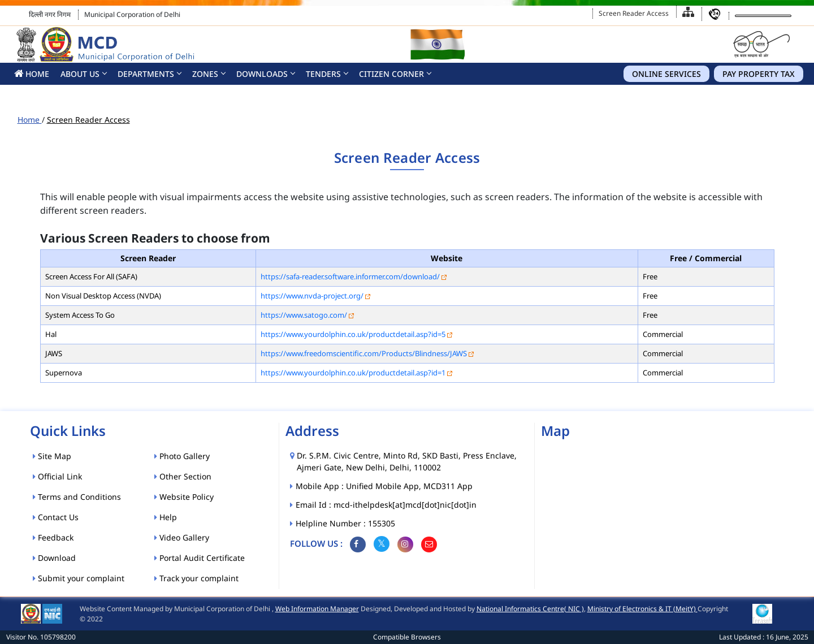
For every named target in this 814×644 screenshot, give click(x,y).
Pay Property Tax (759, 74)
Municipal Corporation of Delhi (132, 14)
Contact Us (56, 517)
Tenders (323, 74)
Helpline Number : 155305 (346, 523)
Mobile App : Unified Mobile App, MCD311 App (385, 486)
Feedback (53, 537)
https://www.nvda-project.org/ (312, 296)
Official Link (57, 476)
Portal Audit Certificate (200, 558)
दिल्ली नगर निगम (50, 14)
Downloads (262, 74)
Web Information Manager (317, 609)
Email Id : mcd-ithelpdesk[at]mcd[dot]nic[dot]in (387, 505)
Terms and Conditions (77, 497)
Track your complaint (196, 578)
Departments (146, 74)
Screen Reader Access (634, 13)
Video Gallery (182, 537)
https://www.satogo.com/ (304, 315)
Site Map (52, 456)
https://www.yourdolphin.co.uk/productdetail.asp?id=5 (353, 334)
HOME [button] (32, 74)
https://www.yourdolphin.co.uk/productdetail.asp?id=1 (353, 373)
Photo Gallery (182, 456)
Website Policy (184, 497)
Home (30, 120)
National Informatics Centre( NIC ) (530, 609)
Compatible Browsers (407, 637)
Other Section (183, 476)
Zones (205, 74)
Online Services (666, 74)
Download (54, 558)
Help (166, 517)
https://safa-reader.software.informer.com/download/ (350, 276)
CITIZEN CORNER (391, 74)
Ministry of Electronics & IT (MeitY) (642, 609)
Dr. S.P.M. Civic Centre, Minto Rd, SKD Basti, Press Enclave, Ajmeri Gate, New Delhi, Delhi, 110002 (407, 461)
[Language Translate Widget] (763, 16)
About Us (80, 74)
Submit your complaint (79, 578)
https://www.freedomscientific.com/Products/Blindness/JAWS (364, 353)
